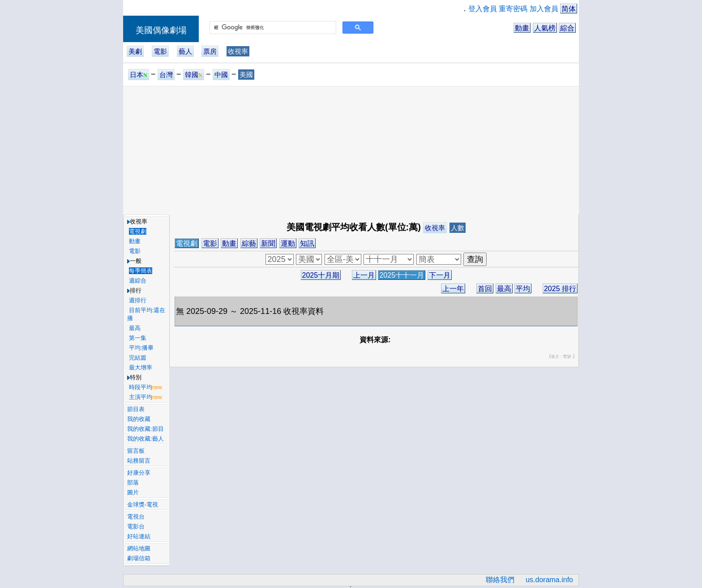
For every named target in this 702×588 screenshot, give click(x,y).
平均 (523, 289)
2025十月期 (321, 275)
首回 (485, 289)
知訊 (307, 243)
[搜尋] (272, 28)
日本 (139, 75)
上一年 (453, 289)
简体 (569, 9)
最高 (504, 289)
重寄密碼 (513, 9)
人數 (458, 228)
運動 (288, 243)
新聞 (268, 243)
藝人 (185, 51)
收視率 (238, 51)
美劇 (135, 51)
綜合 (567, 28)
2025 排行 (560, 289)
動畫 (522, 28)
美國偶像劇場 (161, 30)
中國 (221, 75)
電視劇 (187, 243)
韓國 (194, 75)
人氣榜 (545, 28)
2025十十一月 (402, 275)
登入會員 (483, 9)
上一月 (364, 275)
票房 (210, 51)
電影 (160, 51)
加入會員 (544, 9)
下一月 (440, 275)
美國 (246, 75)
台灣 (166, 75)
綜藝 (249, 243)
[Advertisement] (351, 150)
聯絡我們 (500, 580)
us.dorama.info (549, 580)
